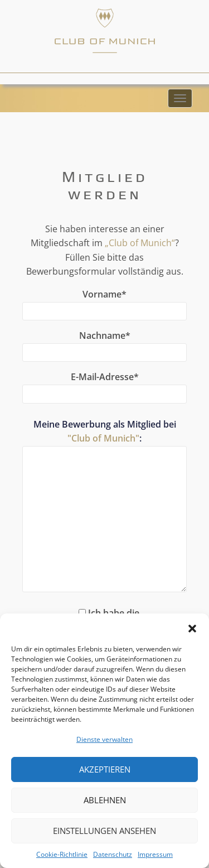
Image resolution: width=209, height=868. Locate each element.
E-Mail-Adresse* (104, 385)
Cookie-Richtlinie (62, 854)
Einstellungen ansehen (104, 831)
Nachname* (104, 344)
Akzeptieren (105, 769)
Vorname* (104, 303)
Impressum (155, 854)
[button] (192, 627)
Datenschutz (113, 854)
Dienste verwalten (104, 739)
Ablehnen (105, 800)
